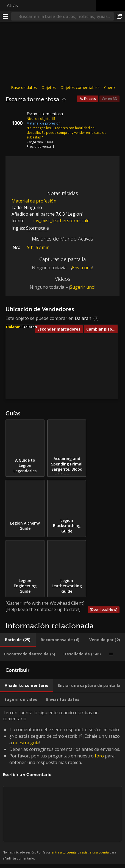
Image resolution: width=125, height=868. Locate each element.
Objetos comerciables (80, 87)
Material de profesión (34, 201)
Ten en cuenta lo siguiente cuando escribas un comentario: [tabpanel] (63, 785)
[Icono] (15, 118)
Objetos (49, 87)
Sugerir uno (82, 287)
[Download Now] (104, 610)
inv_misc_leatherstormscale (57, 221)
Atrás (12, 5)
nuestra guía (26, 743)
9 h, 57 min (38, 247)
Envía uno (82, 268)
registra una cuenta (95, 852)
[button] (57, 349)
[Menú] (5, 16)
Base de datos (24, 87)
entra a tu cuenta (64, 852)
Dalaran (83, 318)
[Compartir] (120, 16)
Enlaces (90, 99)
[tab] (18, 640)
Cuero (109, 87)
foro (99, 756)
